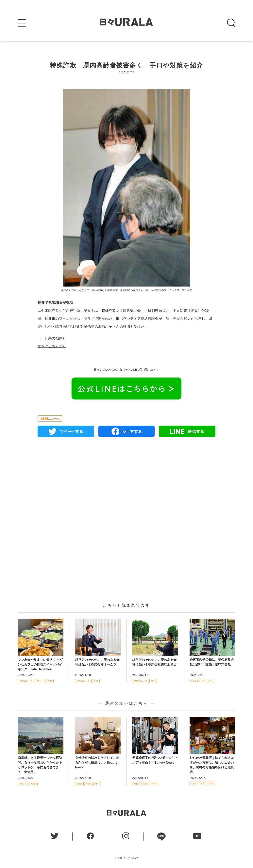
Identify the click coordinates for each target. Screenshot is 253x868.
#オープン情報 (198, 784)
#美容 (89, 784)
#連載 (33, 784)
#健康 (79, 784)
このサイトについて (127, 858)
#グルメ (40, 681)
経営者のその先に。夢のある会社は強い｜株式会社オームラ (97, 662)
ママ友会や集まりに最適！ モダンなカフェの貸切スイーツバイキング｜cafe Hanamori (40, 664)
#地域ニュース (50, 419)
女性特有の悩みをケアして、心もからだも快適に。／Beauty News (97, 763)
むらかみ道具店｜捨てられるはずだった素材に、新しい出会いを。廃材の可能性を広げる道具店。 (212, 765)
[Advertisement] (126, 485)
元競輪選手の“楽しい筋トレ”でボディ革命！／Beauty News (154, 760)
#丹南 (211, 784)
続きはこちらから (52, 346)
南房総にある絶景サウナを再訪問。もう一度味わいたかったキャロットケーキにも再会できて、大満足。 (40, 765)
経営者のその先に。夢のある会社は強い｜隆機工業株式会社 (212, 662)
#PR (50, 681)
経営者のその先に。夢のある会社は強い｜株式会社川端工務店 (154, 662)
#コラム (23, 784)
